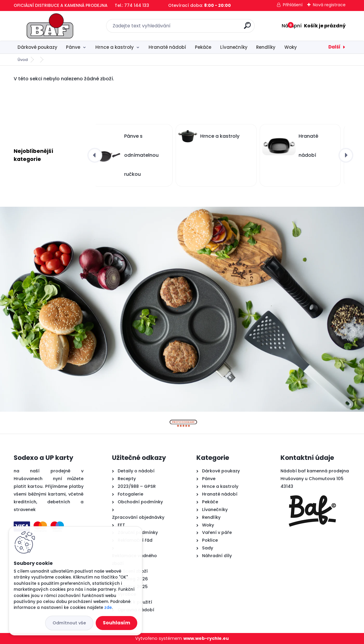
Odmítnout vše (69, 623)
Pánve (73, 47)
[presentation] (95, 155)
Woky (291, 47)
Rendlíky (266, 47)
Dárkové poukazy (37, 47)
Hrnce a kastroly (115, 47)
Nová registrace (329, 5)
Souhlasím (116, 623)
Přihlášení (293, 5)
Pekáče (203, 47)
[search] (247, 28)
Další (334, 47)
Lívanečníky (234, 47)
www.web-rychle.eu (206, 638)
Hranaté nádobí (167, 47)
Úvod (23, 60)
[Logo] (50, 26)
